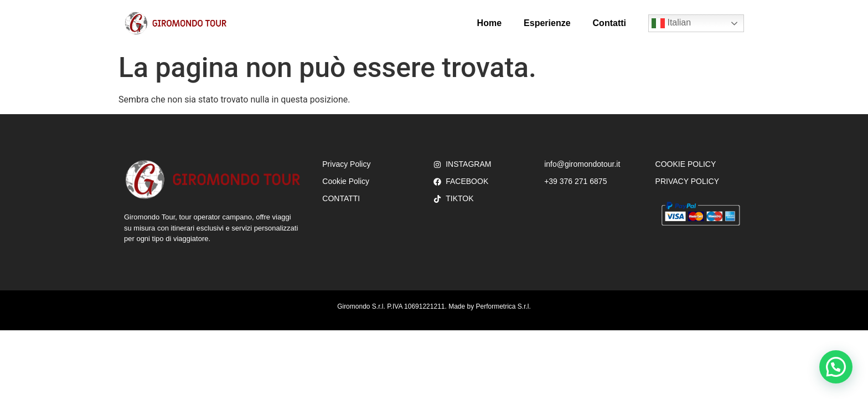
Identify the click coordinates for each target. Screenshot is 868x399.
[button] (836, 367)
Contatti (609, 23)
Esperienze (547, 23)
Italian (671, 23)
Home (489, 23)
